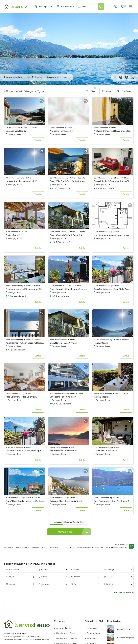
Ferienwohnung (94, 633)
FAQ (115, 6)
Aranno (44, 577)
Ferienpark (92, 638)
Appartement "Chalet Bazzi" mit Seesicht (25, 343)
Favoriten (125, 6)
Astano (12, 584)
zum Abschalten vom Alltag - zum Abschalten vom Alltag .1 (113, 235)
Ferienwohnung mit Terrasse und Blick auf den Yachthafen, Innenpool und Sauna (25, 289)
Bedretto (110, 584)
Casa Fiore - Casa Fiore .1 (106, 451)
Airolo (76, 570)
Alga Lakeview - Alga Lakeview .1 (22, 397)
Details (38, 140)
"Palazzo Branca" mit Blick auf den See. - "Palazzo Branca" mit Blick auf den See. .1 (113, 131)
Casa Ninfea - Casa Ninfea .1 (64, 343)
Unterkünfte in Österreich (68, 638)
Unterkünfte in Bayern (66, 633)
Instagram (121, 77)
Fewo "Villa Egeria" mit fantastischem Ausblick (69, 181)
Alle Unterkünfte (64, 628)
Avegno (77, 584)
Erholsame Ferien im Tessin (63, 397)
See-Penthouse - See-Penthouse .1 (111, 501)
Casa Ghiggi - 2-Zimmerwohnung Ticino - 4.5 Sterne (113, 181)
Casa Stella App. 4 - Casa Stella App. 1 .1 (113, 289)
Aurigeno (45, 584)
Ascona (110, 577)
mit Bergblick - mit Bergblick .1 (65, 451)
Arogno (77, 577)
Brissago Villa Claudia (16, 131)
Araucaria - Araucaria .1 (61, 131)
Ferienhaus (92, 628)
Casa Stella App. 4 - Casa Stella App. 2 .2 (25, 451)
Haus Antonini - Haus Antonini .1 (21, 181)
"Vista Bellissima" (102, 397)
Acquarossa (14, 570)
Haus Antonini (101, 343)
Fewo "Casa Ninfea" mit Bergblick (66, 235)
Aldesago (110, 570)
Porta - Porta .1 (13, 235)
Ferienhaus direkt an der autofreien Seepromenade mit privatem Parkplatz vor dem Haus (69, 289)
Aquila (11, 577)
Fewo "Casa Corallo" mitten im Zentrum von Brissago (25, 501)
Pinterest (126, 77)
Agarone (45, 570)
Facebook (115, 77)
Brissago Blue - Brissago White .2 (66, 501)
